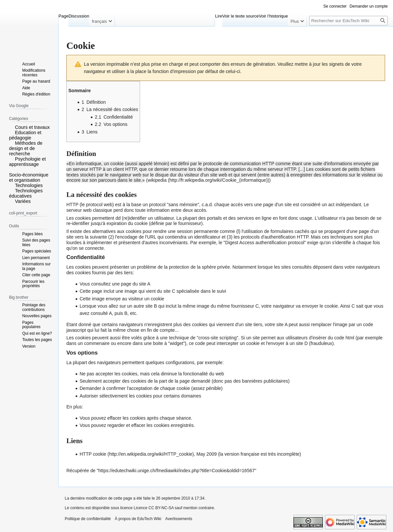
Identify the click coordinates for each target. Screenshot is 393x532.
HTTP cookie (93, 454)
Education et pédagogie (25, 135)
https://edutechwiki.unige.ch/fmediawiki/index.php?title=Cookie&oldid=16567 (177, 471)
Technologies (29, 185)
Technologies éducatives (26, 193)
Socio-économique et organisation (29, 177)
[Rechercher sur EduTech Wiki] (348, 21)
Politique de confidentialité (88, 519)
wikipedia (157, 180)
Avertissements (179, 519)
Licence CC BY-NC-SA (154, 508)
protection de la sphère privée (199, 267)
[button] (11, 127)
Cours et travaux (32, 127)
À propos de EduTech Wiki (138, 519)
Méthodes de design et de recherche (26, 148)
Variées (23, 201)
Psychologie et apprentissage (27, 162)
